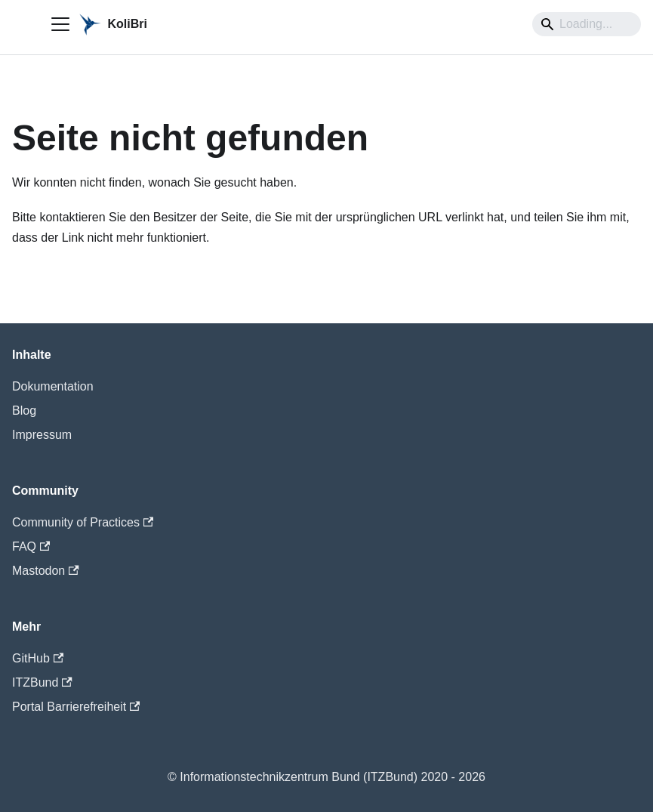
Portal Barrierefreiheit (76, 707)
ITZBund (42, 682)
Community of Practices (83, 522)
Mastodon (46, 571)
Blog (24, 411)
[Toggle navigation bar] (60, 24)
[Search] (587, 24)
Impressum (42, 435)
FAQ (31, 546)
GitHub (38, 658)
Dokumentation (53, 386)
